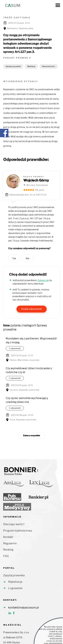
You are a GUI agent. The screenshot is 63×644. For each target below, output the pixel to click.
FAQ (6, 556)
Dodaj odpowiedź (32, 309)
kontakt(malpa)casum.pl (24, 608)
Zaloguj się (43, 280)
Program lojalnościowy (18, 531)
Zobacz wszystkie (32, 435)
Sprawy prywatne (13, 66)
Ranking (8, 550)
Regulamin (10, 543)
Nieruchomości (49, 66)
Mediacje (31, 66)
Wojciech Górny (36, 180)
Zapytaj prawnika (14, 575)
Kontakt (8, 537)
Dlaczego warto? (14, 524)
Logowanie (15, 588)
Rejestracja (15, 582)
